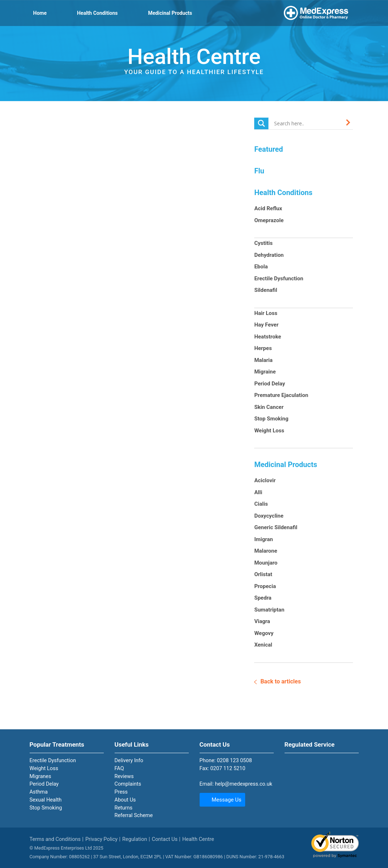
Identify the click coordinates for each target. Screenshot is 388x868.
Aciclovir (265, 480)
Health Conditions (97, 13)
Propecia (265, 586)
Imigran (264, 539)
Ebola (261, 267)
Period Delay (270, 384)
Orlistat (263, 574)
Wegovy (264, 633)
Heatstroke (268, 337)
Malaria (263, 360)
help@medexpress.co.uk (244, 784)
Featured (268, 149)
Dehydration (269, 255)
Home (40, 13)
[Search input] (308, 123)
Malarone (266, 551)
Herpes (263, 348)
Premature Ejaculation (281, 395)
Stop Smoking (271, 419)
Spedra (263, 598)
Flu (259, 171)
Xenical (263, 645)
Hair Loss (266, 313)
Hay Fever (266, 325)
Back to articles (281, 681)
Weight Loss (269, 431)
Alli (258, 492)
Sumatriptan (269, 610)
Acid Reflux (268, 208)
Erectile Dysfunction (279, 278)
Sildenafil (266, 290)
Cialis (261, 504)
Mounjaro (266, 563)
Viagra (262, 621)
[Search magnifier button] (261, 123)
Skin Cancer (269, 407)
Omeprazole (269, 220)
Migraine (265, 372)
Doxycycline (269, 516)
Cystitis (263, 243)
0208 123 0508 (234, 761)
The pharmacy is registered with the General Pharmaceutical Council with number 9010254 (301, 763)
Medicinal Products (170, 13)
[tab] (67, 780)
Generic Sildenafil (276, 527)
